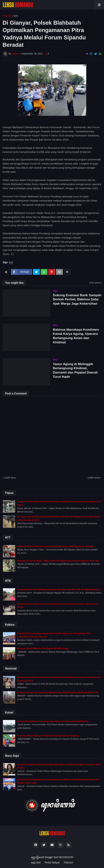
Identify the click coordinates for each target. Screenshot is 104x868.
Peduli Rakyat (52, 863)
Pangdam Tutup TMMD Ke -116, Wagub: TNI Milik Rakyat (43, 649)
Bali (16, 16)
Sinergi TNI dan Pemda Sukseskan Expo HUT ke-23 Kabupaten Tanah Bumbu (53, 721)
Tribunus (68, 863)
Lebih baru (10, 478)
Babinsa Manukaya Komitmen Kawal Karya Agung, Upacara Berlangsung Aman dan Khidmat (76, 336)
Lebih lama (94, 478)
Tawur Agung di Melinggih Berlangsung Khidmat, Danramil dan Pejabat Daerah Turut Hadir (75, 370)
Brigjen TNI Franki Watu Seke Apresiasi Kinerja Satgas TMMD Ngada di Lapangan (55, 546)
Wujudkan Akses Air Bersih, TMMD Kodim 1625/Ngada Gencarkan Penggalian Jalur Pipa (58, 561)
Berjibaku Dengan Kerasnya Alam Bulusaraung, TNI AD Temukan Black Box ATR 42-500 (58, 693)
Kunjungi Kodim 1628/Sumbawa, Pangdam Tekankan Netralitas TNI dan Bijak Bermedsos (59, 590)
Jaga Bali (36, 863)
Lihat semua (95, 283)
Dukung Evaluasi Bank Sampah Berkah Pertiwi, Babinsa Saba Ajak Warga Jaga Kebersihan (77, 299)
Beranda (7, 16)
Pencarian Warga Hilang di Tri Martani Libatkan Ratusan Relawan (48, 736)
